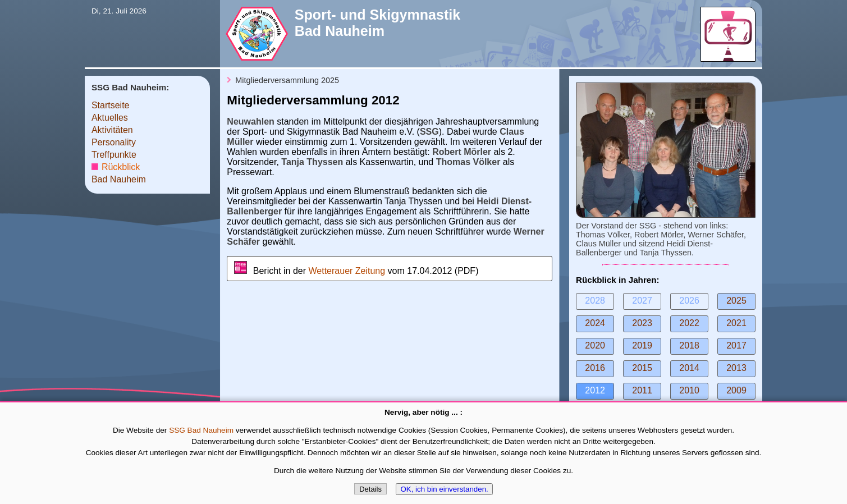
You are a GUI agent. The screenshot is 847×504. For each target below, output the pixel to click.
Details (370, 489)
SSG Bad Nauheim (201, 430)
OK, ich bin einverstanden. (444, 489)
